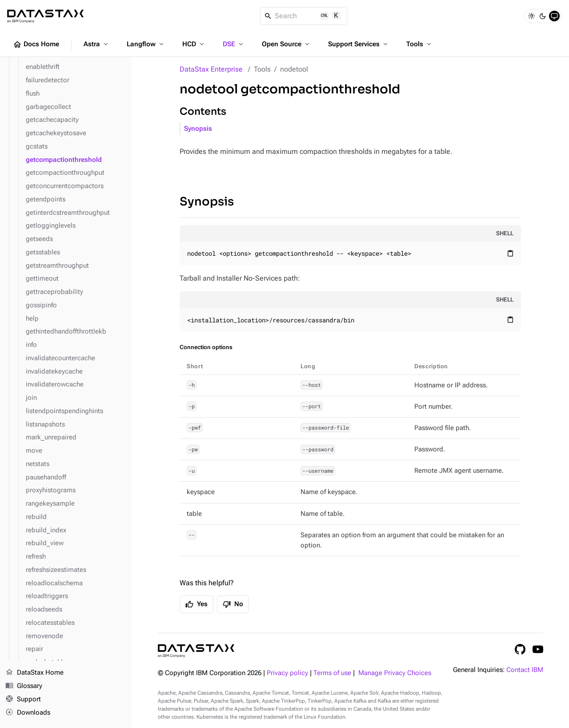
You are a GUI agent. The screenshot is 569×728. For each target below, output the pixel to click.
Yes (196, 604)
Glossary (24, 686)
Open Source (287, 44)
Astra (97, 44)
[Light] (531, 16)
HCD (194, 44)
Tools (420, 44)
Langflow (146, 44)
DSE (234, 44)
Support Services (359, 44)
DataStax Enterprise (211, 69)
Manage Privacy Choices (395, 673)
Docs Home (36, 44)
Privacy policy (287, 673)
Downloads (28, 712)
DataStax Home (34, 673)
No (233, 604)
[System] (554, 16)
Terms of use (332, 673)
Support (23, 700)
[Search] (304, 16)
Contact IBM (525, 670)
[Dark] (543, 16)
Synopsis (198, 129)
